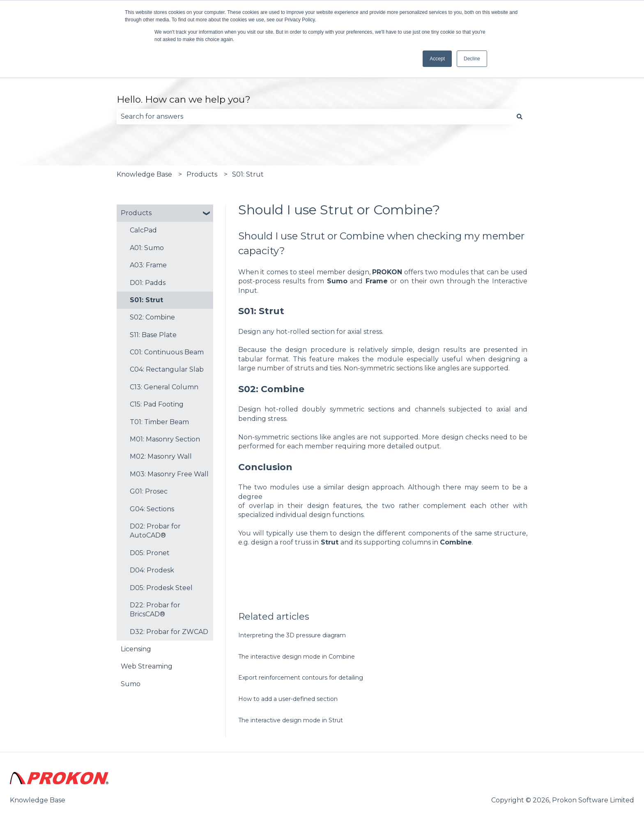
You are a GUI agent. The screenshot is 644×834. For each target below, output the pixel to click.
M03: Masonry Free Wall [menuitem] (169, 474)
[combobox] (314, 117)
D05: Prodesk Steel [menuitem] (161, 588)
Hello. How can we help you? (184, 99)
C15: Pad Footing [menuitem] (157, 404)
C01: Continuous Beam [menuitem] (167, 352)
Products (202, 174)
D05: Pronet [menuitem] (150, 553)
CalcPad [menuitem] (143, 230)
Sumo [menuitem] (131, 684)
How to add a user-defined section (288, 699)
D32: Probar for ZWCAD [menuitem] (169, 632)
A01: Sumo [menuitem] (147, 248)
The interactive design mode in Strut (291, 720)
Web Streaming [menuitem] (147, 666)
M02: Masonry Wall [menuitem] (161, 456)
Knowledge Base (144, 174)
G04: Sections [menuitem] (152, 509)
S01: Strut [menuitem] (146, 300)
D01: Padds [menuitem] (148, 283)
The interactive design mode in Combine (297, 657)
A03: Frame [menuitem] (148, 265)
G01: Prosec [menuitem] (149, 491)
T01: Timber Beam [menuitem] (159, 422)
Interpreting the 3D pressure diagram (292, 635)
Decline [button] (472, 59)
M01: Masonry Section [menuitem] (165, 439)
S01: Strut (248, 174)
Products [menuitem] (136, 213)
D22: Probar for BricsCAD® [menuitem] (155, 610)
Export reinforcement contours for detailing (301, 678)
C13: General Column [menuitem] (164, 387)
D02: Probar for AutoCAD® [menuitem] (155, 531)
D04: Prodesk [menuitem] (152, 570)
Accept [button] (437, 59)
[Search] (520, 117)
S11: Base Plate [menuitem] (153, 335)
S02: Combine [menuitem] (152, 317)
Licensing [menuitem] (136, 649)
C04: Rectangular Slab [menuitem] (167, 369)
